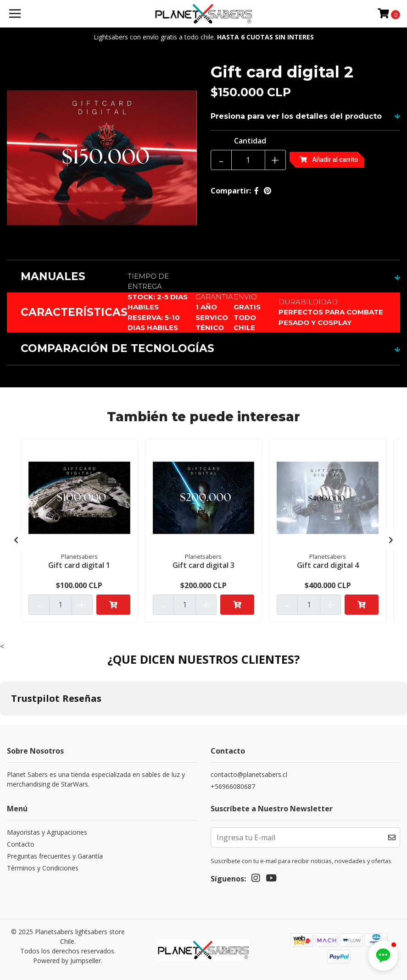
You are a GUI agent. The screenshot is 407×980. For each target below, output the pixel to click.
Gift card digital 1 (79, 565)
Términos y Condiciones (43, 868)
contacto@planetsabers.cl (249, 774)
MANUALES (53, 276)
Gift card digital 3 (203, 565)
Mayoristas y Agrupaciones (47, 832)
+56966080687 (233, 786)
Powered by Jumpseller (67, 961)
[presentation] (16, 540)
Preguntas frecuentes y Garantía (55, 856)
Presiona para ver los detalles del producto (296, 116)
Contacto (21, 844)
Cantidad (250, 141)
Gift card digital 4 (328, 565)
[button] (383, 956)
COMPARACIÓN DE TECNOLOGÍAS (117, 348)
